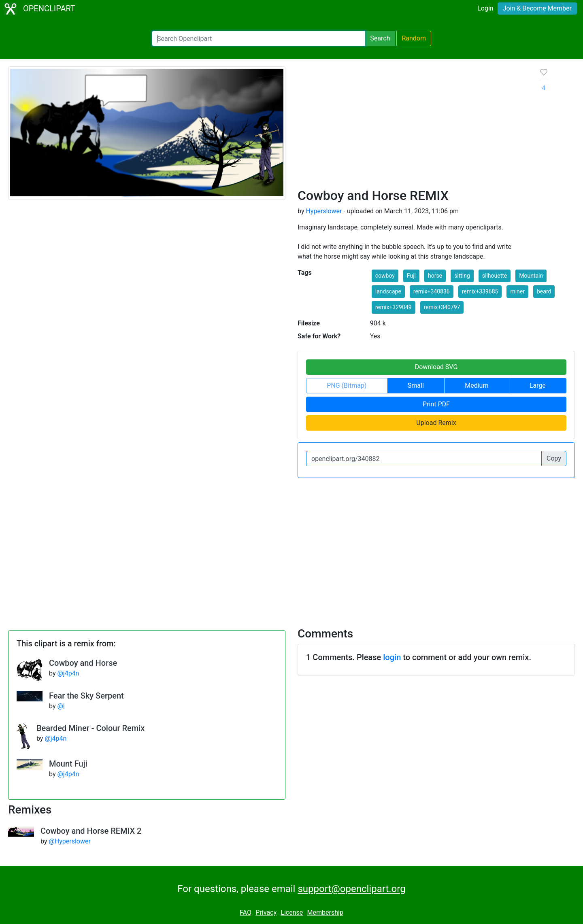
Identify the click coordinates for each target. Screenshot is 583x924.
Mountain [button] (531, 276)
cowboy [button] (385, 276)
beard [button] (544, 291)
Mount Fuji (68, 764)
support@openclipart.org (351, 889)
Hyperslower (324, 211)
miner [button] (517, 291)
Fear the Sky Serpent (86, 696)
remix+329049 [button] (394, 307)
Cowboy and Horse (83, 663)
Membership (325, 912)
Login (485, 8)
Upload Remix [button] (436, 423)
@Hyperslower (69, 841)
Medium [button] (477, 386)
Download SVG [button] (436, 367)
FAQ (246, 912)
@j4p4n (68, 673)
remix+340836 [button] (432, 291)
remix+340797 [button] (442, 307)
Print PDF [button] (436, 404)
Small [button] (416, 386)
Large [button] (538, 386)
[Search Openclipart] (259, 38)
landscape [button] (388, 291)
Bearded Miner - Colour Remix (90, 728)
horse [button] (435, 276)
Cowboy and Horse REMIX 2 (91, 831)
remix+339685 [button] (480, 291)
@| (61, 706)
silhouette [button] (495, 276)
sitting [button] (462, 276)
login (392, 657)
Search (380, 38)
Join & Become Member (537, 8)
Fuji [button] (411, 276)
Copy (554, 458)
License (292, 912)
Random (414, 38)
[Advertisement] (412, 127)
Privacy (266, 912)
